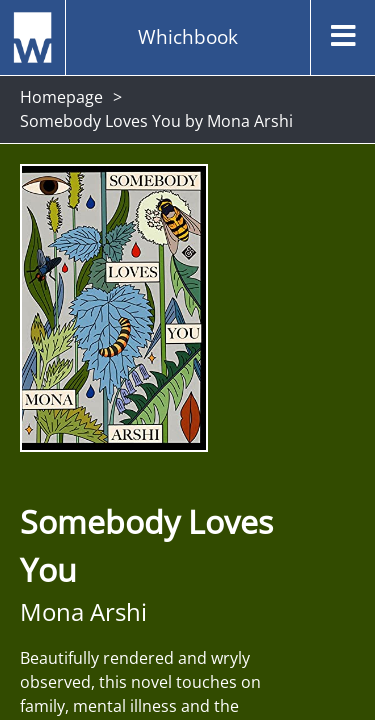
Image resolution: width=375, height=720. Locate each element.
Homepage (61, 97)
